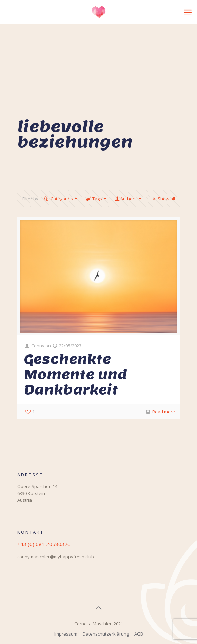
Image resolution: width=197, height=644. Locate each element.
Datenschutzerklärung (106, 634)
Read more (164, 412)
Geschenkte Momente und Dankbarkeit (76, 374)
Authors (129, 199)
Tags (97, 199)
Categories (61, 199)
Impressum (66, 634)
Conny (38, 346)
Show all (163, 199)
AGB (139, 634)
